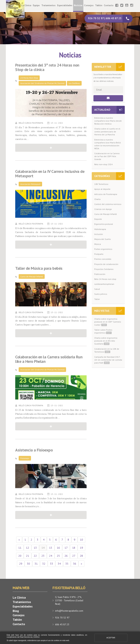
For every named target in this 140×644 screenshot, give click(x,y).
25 (58, 556)
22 (35, 556)
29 (21, 564)
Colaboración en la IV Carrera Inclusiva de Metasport (50, 174)
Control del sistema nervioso (108, 204)
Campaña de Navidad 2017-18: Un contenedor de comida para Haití (108, 360)
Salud (97, 289)
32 (44, 564)
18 (74, 548)
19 (81, 548)
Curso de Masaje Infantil (32, 276)
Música (98, 244)
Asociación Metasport (30, 184)
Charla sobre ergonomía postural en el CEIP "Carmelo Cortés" (108, 322)
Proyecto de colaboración (106, 264)
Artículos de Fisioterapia (106, 194)
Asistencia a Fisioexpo (34, 450)
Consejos (89, 5)
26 (66, 556)
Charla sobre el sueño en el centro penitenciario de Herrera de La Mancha (107, 132)
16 (58, 548)
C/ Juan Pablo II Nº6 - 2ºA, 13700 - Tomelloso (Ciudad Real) (69, 600)
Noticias (78, 5)
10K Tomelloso (101, 184)
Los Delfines (74, 83)
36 (75, 564)
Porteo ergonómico (103, 249)
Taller (97, 299)
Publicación (100, 274)
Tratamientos (48, 5)
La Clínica (26, 5)
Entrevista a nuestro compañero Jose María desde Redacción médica (108, 121)
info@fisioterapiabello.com (69, 611)
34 (59, 564)
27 (74, 556)
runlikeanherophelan (104, 284)
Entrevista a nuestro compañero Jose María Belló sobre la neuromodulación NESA (108, 144)
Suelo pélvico (101, 294)
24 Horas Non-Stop (29, 78)
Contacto (109, 5)
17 (66, 548)
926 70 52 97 (62, 618)
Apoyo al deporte (102, 189)
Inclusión (99, 234)
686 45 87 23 (62, 624)
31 (36, 564)
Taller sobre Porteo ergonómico (103, 331)
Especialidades (65, 5)
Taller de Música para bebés (39, 268)
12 (28, 548)
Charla (97, 199)
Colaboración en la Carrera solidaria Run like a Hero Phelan (49, 359)
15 (51, 548)
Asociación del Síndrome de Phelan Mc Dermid (42, 83)
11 (20, 548)
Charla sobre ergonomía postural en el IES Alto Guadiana (106, 341)
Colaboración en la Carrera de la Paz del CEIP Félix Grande (107, 156)
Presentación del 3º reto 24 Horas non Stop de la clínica (47, 67)
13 (35, 548)
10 (81, 540)
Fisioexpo (25, 458)
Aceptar (111, 638)
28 (81, 556)
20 (20, 556)
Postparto (99, 254)
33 (52, 564)
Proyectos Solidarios (104, 269)
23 (43, 556)
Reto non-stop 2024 (103, 164)
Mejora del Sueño (103, 239)
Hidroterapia (100, 229)
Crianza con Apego (103, 209)
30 (28, 564)
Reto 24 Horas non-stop (105, 279)
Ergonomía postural (104, 224)
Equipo (36, 5)
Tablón (99, 5)
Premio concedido (103, 259)
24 (51, 556)
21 (28, 556)
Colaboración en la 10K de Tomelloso (107, 350)
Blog (16, 611)
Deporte (98, 219)
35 (67, 564)
